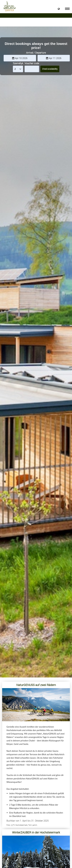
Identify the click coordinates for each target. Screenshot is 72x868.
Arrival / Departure (36, 53)
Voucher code (32, 63)
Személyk (18, 63)
